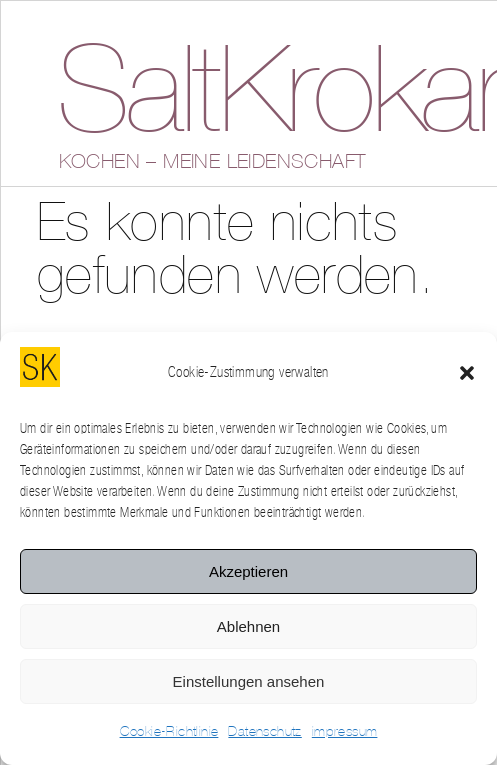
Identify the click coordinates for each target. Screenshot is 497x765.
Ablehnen (248, 626)
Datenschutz (264, 732)
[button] (467, 373)
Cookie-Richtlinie (169, 732)
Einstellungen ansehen (249, 681)
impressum (345, 732)
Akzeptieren (248, 571)
